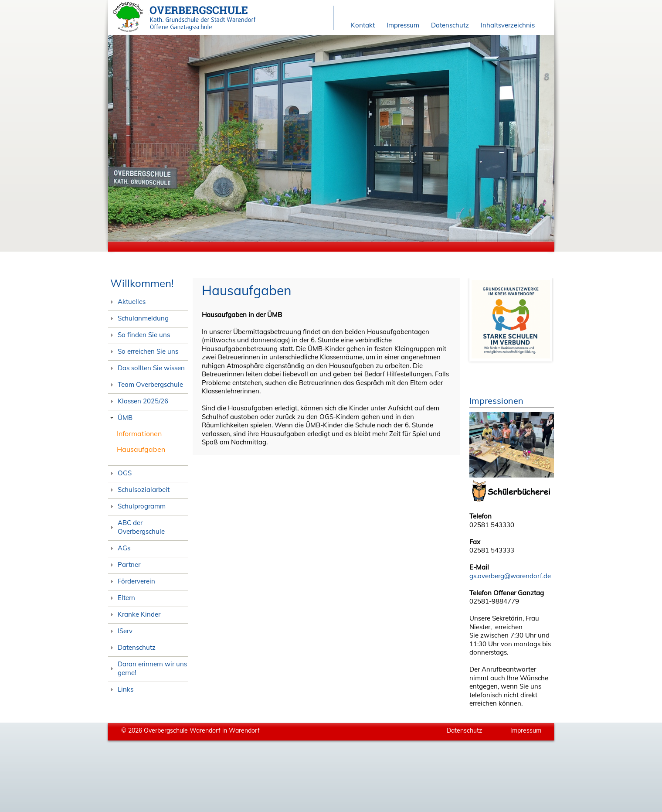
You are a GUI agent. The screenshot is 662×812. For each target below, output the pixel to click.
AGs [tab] (119, 548)
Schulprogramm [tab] (137, 506)
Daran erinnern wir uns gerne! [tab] (148, 668)
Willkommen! (142, 283)
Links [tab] (121, 689)
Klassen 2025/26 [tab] (138, 401)
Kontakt (363, 25)
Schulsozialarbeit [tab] (139, 490)
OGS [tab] (120, 473)
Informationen (139, 433)
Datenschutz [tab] (132, 647)
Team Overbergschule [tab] (146, 384)
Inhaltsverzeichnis (508, 25)
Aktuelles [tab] (127, 302)
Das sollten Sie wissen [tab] (147, 368)
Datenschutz (450, 25)
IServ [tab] (121, 631)
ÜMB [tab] (121, 418)
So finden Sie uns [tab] (139, 335)
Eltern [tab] (122, 598)
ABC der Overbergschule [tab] (137, 527)
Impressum (403, 25)
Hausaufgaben (141, 449)
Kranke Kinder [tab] (134, 614)
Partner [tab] (124, 565)
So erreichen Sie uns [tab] (143, 351)
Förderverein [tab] (132, 581)
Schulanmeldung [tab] (139, 318)
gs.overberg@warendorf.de (510, 576)
